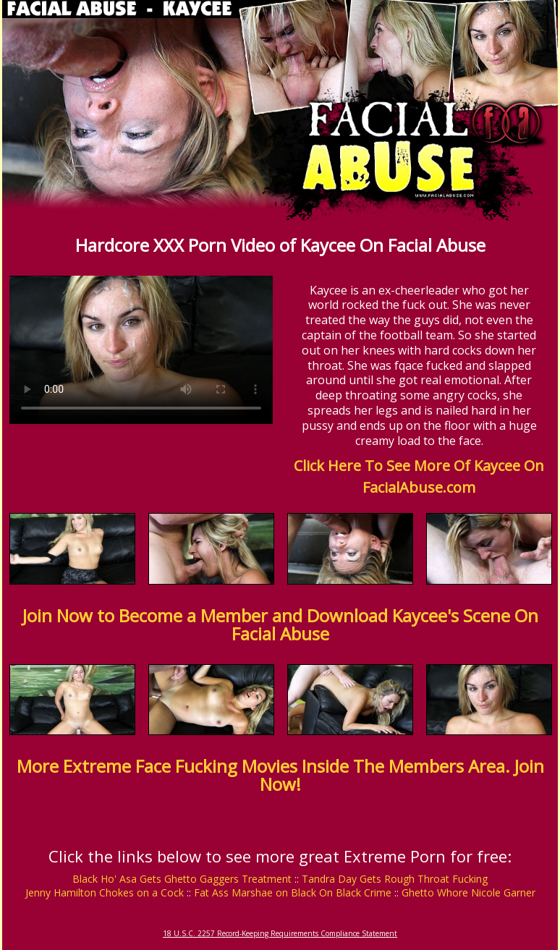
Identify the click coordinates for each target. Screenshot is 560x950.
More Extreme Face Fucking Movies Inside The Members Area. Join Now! (280, 775)
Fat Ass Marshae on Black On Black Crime (293, 892)
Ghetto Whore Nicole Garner (468, 892)
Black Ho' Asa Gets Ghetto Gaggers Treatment (182, 879)
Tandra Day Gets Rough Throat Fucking (395, 879)
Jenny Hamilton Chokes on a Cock (105, 892)
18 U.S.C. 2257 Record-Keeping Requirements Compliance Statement (280, 933)
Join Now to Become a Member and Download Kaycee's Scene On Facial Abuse (280, 624)
